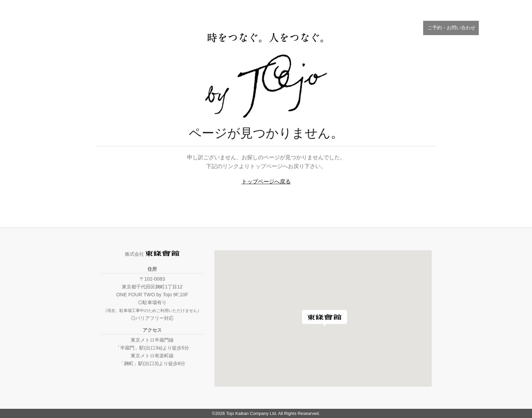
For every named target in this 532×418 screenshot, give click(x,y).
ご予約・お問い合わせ (451, 28)
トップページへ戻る (266, 182)
